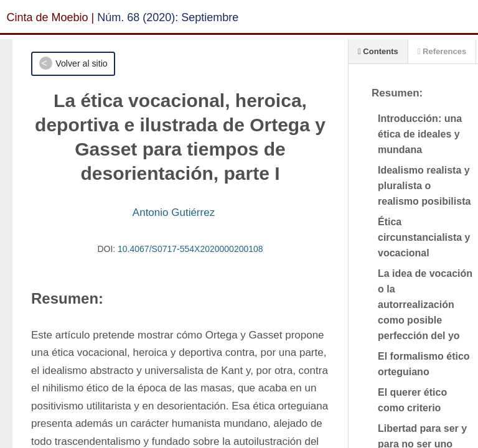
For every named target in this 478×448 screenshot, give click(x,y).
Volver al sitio (81, 63)
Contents (378, 51)
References (442, 51)
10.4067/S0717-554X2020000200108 (190, 249)
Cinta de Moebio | (51, 17)
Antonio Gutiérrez (174, 212)
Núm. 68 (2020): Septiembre (168, 17)
